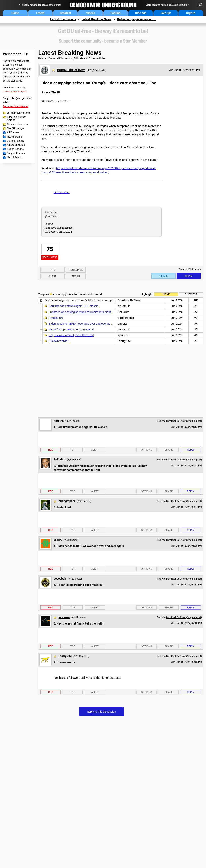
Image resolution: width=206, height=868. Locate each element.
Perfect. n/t (56, 318)
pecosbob (60, 579)
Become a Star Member (16, 106)
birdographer (67, 501)
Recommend (50, 257)
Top (73, 450)
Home (15, 13)
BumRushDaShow (71, 70)
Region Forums (15, 149)
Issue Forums (14, 137)
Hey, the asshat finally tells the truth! (71, 335)
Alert (53, 276)
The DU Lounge (15, 128)
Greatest (65, 13)
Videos (91, 13)
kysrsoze (64, 617)
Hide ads (141, 13)
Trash (76, 276)
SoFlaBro (59, 459)
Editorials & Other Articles (16, 119)
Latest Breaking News (97, 19)
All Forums (13, 132)
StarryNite (65, 656)
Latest (40, 13)
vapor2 (58, 540)
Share (164, 276)
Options (147, 450)
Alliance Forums (16, 145)
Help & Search (15, 157)
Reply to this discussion (101, 712)
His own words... (59, 341)
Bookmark (76, 270)
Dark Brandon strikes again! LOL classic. (74, 306)
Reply (189, 276)
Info (53, 270)
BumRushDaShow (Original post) (184, 421)
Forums (115, 13)
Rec (51, 450)
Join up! (166, 13)
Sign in (191, 13)
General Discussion (17, 124)
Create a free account (15, 92)
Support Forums (16, 153)
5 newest (191, 294)
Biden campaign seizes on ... (136, 19)
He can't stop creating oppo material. (72, 329)
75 (50, 249)
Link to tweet (62, 192)
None (166, 294)
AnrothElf (60, 421)
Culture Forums (15, 141)
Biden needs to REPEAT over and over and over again (81, 324)
